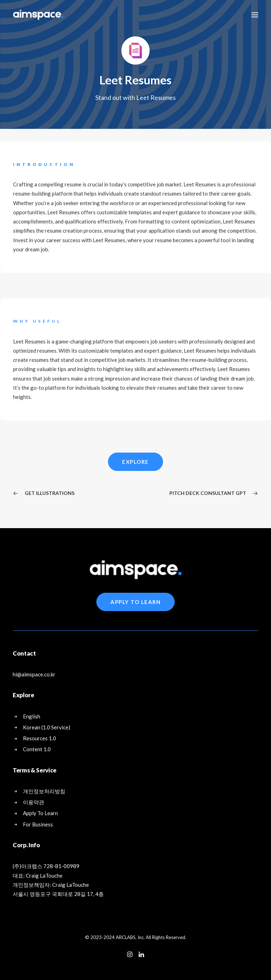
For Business (38, 824)
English (32, 716)
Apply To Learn (135, 602)
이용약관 (34, 802)
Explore (135, 462)
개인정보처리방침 (44, 791)
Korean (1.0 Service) (47, 727)
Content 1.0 (37, 749)
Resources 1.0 (40, 738)
